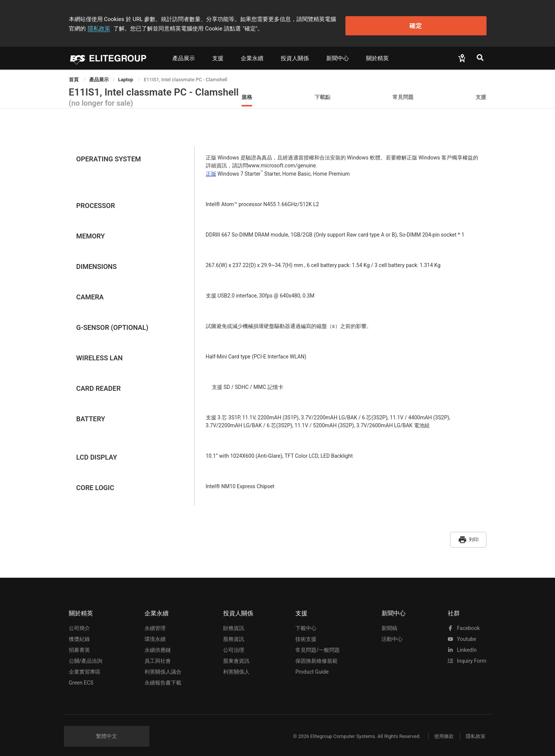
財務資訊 (234, 622)
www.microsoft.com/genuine (282, 162)
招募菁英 (79, 644)
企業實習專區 (85, 666)
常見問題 (403, 94)
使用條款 (439, 731)
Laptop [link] (126, 77)
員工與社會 (158, 655)
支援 (218, 55)
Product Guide (312, 666)
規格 (247, 94)
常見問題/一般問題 (318, 644)
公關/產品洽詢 (86, 655)
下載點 (322, 94)
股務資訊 (234, 633)
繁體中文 (106, 730)
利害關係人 (236, 666)
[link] (99, 77)
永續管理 (155, 622)
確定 (448, 23)
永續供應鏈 (158, 644)
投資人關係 (295, 55)
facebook (464, 622)
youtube (462, 633)
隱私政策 (366, 18)
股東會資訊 (236, 655)
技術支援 (306, 633)
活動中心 (392, 633)
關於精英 (377, 55)
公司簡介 (79, 622)
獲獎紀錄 (79, 633)
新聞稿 (389, 622)
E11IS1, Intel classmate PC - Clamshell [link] (186, 77)
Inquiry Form (467, 655)
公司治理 (234, 644)
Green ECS (81, 677)
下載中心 (306, 622)
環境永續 (155, 633)
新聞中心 (338, 55)
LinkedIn (462, 644)
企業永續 (252, 55)
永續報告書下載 (163, 677)
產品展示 (184, 55)
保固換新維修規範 (316, 655)
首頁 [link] (74, 77)
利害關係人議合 (163, 666)
